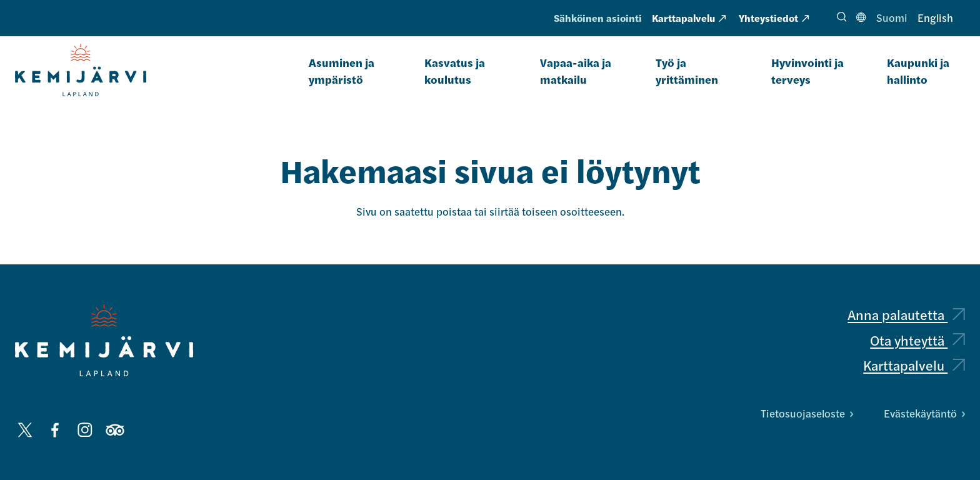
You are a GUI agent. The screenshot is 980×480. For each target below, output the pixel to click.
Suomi (892, 17)
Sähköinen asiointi (598, 18)
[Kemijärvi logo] (104, 340)
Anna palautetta (906, 314)
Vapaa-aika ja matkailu (576, 71)
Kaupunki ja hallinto (918, 71)
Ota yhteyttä (917, 340)
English (935, 17)
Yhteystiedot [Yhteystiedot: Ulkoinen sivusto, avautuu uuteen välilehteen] (774, 18)
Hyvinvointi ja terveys (807, 71)
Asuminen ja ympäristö (342, 71)
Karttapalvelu (914, 365)
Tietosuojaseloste (807, 413)
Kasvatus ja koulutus (455, 71)
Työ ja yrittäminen (687, 71)
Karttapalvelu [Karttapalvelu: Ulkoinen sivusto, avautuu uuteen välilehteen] (689, 18)
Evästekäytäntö (924, 413)
